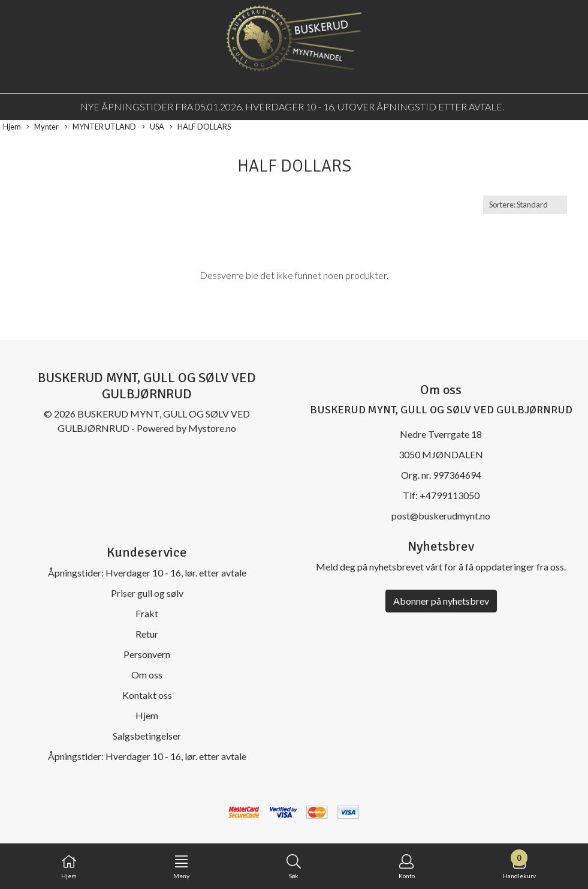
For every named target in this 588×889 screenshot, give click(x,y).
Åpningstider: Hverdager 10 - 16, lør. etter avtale (147, 573)
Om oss (147, 675)
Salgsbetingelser (147, 736)
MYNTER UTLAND (100, 127)
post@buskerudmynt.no (441, 516)
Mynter (43, 127)
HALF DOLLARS (200, 127)
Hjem (12, 127)
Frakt (147, 613)
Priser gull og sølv (147, 593)
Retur (147, 634)
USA (153, 127)
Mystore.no (212, 428)
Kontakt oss (147, 695)
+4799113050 (450, 495)
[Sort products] (525, 205)
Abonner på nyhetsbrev (441, 601)
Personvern (147, 654)
